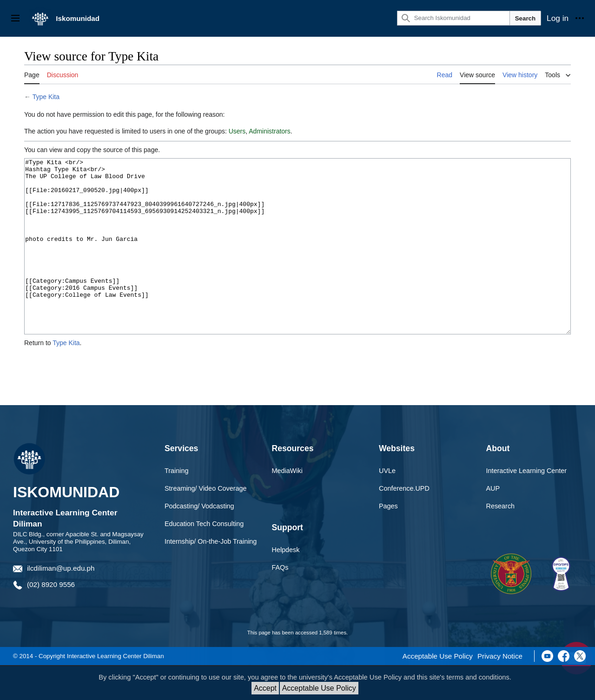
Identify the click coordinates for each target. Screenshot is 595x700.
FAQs (280, 602)
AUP (493, 523)
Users (237, 131)
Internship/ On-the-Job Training (211, 576)
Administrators (269, 131)
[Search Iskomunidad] (453, 18)
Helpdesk (286, 585)
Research (501, 541)
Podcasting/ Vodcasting (199, 541)
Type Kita (46, 97)
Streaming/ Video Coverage (206, 523)
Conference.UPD (404, 523)
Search (525, 18)
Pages (388, 541)
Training (176, 506)
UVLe (387, 506)
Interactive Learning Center (527, 506)
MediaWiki (287, 506)
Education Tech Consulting (204, 559)
